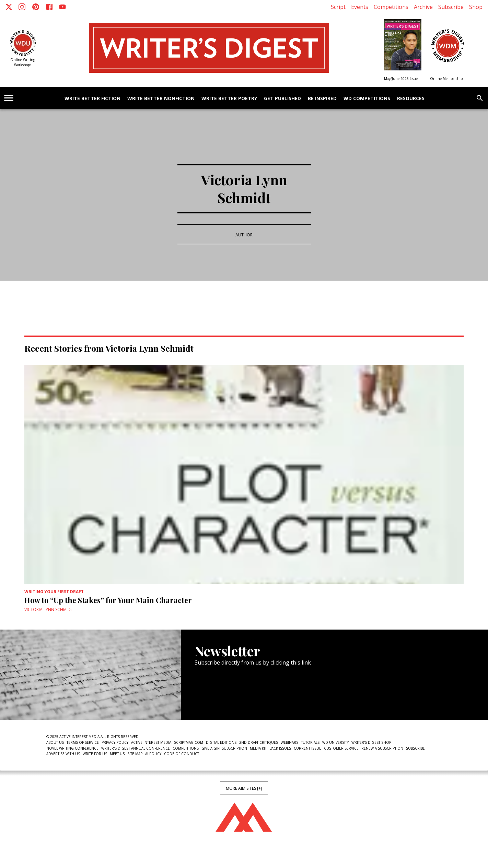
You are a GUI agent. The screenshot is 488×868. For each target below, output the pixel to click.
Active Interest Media (151, 742)
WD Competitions (367, 99)
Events (360, 7)
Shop (476, 7)
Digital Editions (221, 742)
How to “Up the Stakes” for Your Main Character (108, 600)
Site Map (135, 754)
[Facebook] (49, 7)
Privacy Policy (115, 742)
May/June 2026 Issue (401, 79)
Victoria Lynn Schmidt (49, 609)
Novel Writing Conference (72, 748)
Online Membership (446, 79)
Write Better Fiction (92, 99)
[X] (9, 7)
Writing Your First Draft (54, 592)
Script (338, 7)
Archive (423, 7)
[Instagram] (22, 7)
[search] (480, 98)
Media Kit (258, 748)
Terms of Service (83, 742)
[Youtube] (62, 7)
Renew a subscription (382, 748)
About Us (55, 742)
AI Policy (153, 754)
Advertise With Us (63, 754)
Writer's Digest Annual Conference (136, 748)
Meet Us (117, 754)
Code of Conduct (182, 754)
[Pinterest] (36, 7)
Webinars (289, 742)
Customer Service (341, 748)
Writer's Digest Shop (371, 742)
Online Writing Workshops (23, 62)
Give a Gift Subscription (224, 748)
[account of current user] (9, 98)
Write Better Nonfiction (161, 99)
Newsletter (219, 699)
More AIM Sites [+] (244, 788)
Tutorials (310, 742)
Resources (411, 99)
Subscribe (451, 7)
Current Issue (307, 748)
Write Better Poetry (229, 99)
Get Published (282, 99)
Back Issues (280, 748)
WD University (335, 742)
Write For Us (95, 754)
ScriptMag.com (189, 742)
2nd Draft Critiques (259, 742)
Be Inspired (322, 99)
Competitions (391, 7)
